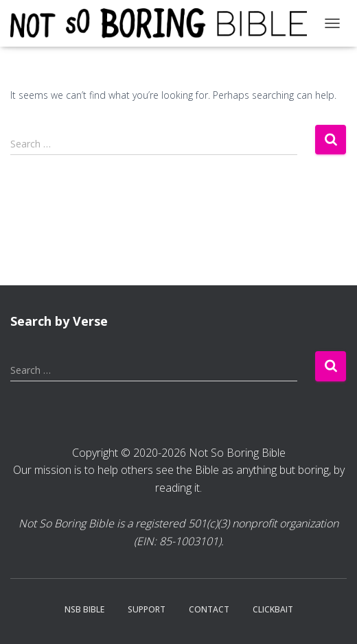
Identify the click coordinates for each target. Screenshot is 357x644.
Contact (209, 609)
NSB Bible (84, 609)
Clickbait (273, 609)
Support (147, 609)
